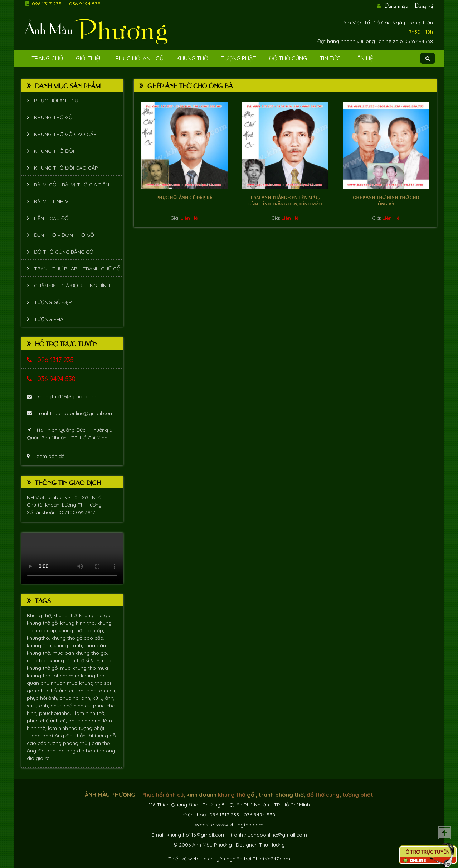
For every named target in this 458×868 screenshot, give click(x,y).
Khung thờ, (40, 615)
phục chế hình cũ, (72, 706)
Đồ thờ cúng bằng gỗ (64, 252)
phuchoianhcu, (57, 713)
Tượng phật (238, 58)
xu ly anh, (39, 706)
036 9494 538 (85, 4)
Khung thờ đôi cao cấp (66, 168)
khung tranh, (69, 645)
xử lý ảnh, (104, 698)
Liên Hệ (363, 58)
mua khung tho (79, 668)
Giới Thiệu (89, 58)
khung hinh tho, (79, 623)
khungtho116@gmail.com (62, 396)
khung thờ (232, 795)
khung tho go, (95, 615)
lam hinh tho (63, 728)
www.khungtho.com (240, 825)
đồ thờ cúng (323, 795)
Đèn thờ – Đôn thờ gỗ (64, 235)
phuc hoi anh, (76, 698)
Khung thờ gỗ (53, 117)
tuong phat (41, 736)
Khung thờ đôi (54, 151)
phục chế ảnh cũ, (48, 721)
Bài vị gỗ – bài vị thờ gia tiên (72, 185)
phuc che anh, (86, 721)
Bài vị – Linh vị (52, 201)
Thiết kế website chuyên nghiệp (205, 859)
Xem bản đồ (46, 456)
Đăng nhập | (399, 5)
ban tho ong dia (66, 751)
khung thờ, (66, 615)
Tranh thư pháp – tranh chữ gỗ (77, 269)
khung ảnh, (40, 645)
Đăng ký (424, 5)
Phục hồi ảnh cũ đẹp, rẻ (184, 198)
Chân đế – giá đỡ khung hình (72, 286)
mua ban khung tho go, (80, 653)
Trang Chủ (47, 58)
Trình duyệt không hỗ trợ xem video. (72, 558)
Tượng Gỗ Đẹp (53, 302)
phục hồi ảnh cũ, (57, 691)
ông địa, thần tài (75, 736)
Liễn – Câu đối (52, 218)
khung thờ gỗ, (43, 623)
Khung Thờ (192, 58)
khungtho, (39, 638)
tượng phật (92, 728)
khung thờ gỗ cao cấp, (78, 638)
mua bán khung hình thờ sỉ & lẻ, (64, 660)
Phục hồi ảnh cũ (140, 58)
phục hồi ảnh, (43, 698)
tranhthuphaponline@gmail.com (70, 413)
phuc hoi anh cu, (97, 691)
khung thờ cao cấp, (81, 630)
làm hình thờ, (90, 713)
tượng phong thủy (70, 743)
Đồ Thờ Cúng (288, 58)
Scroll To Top (444, 833)
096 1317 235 (47, 4)
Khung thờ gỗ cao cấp (65, 134)
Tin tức (330, 58)
